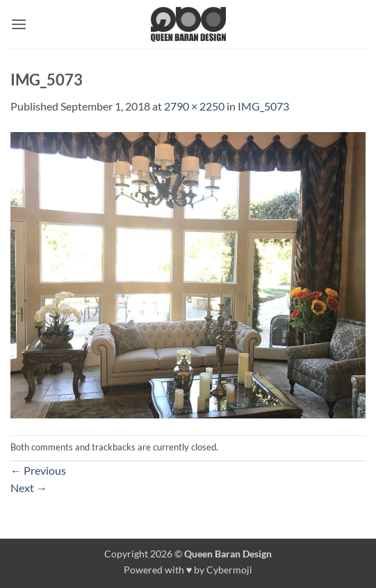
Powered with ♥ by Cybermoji (188, 570)
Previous (38, 470)
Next (29, 488)
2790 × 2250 (194, 106)
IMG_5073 (263, 106)
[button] (19, 24)
